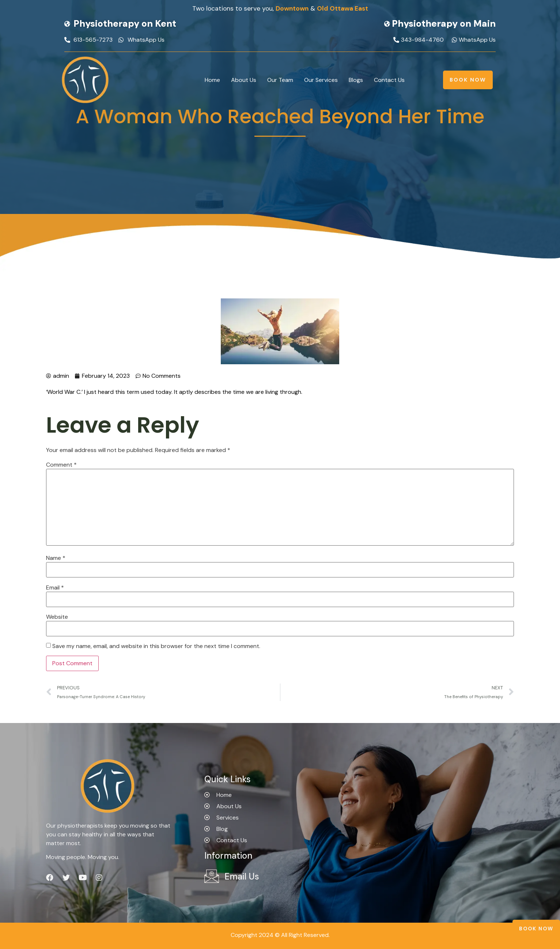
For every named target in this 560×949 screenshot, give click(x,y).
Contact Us (389, 80)
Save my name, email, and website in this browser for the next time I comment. (156, 646)
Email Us (242, 876)
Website (57, 617)
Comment (61, 465)
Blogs (356, 80)
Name (56, 558)
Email (55, 588)
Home (212, 80)
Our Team (280, 80)
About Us (244, 80)
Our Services (321, 80)
